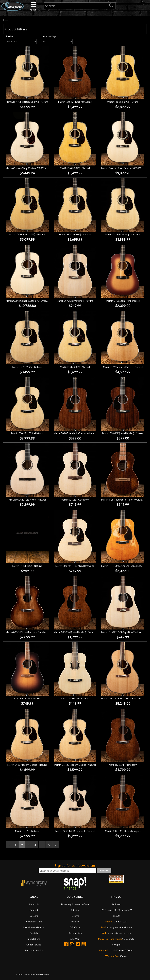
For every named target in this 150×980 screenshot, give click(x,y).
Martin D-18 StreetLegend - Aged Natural (123, 566)
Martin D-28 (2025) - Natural (27, 367)
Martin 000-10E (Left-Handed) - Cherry (123, 433)
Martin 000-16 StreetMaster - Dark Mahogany (30, 632)
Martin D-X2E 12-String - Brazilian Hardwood (125, 632)
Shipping (75, 910)
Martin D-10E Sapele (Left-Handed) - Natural (77, 433)
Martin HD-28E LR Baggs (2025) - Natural (27, 102)
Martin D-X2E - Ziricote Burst (27, 698)
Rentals (34, 933)
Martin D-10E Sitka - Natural (27, 566)
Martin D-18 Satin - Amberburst (123, 301)
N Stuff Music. (27, 974)
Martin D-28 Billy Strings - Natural (123, 234)
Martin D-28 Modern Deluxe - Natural (123, 367)
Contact (34, 910)
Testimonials (75, 933)
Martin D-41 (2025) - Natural (75, 168)
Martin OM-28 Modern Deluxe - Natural (75, 765)
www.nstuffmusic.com (119, 933)
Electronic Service (34, 950)
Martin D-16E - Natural (27, 831)
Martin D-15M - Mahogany (123, 765)
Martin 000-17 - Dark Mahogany (75, 102)
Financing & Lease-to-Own (75, 904)
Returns (75, 916)
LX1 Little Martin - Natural (75, 698)
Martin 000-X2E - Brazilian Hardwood (75, 566)
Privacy (75, 922)
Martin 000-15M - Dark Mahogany (123, 831)
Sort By (9, 36)
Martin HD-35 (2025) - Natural (123, 102)
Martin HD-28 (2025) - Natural (75, 234)
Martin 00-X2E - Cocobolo (75, 500)
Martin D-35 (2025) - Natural (75, 367)
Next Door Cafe (34, 922)
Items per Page (49, 36)
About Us (34, 904)
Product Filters (16, 29)
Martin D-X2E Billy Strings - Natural (75, 301)
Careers (34, 916)
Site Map (75, 939)
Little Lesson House (34, 927)
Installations (34, 939)
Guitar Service (34, 945)
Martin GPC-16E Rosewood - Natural (75, 831)
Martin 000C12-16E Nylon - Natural (27, 500)
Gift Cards (75, 927)
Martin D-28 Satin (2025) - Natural (27, 234)
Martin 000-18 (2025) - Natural (27, 433)
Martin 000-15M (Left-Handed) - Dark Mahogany (79, 632)
